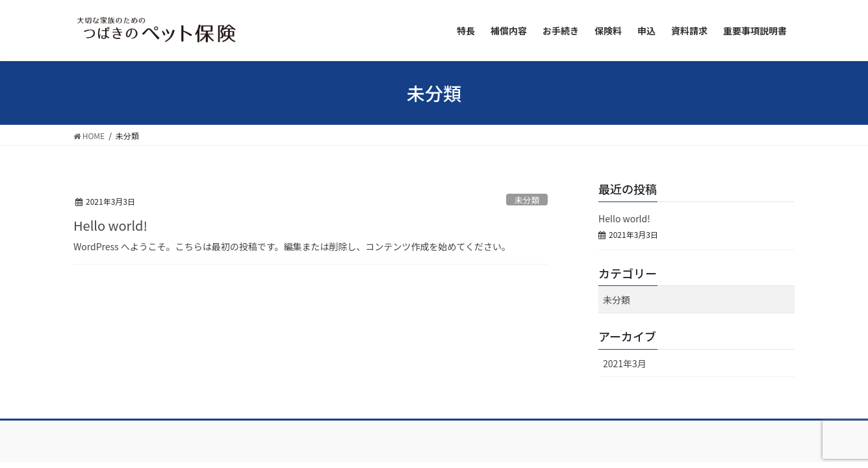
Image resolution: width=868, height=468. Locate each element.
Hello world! (110, 225)
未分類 (527, 200)
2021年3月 (625, 363)
